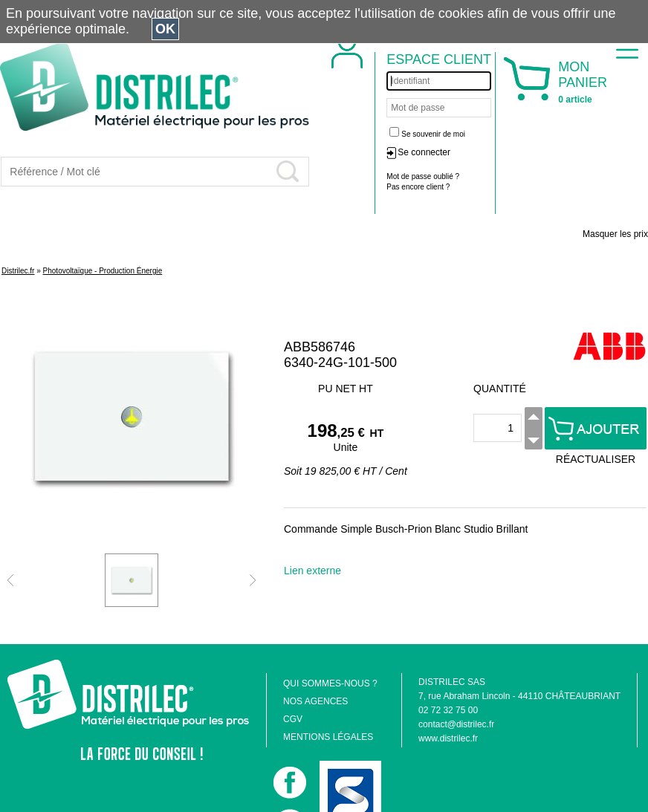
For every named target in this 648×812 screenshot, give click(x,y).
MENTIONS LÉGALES (328, 737)
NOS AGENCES (315, 701)
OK (165, 29)
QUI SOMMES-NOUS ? (330, 683)
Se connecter (424, 152)
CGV (293, 719)
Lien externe (312, 571)
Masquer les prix (615, 234)
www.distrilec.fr (448, 738)
